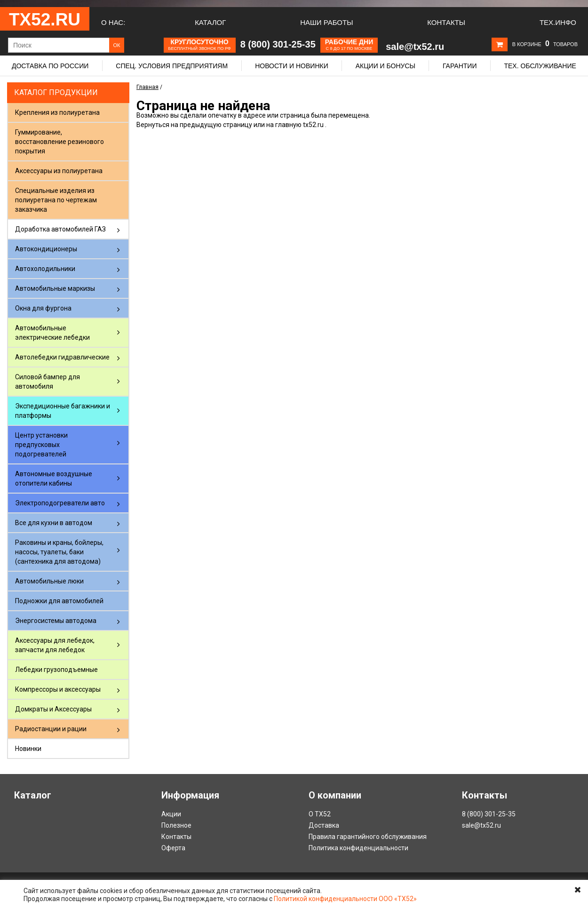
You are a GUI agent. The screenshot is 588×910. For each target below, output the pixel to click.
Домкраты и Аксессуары (53, 709)
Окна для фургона (43, 308)
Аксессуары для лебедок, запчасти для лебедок (55, 645)
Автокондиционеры (46, 249)
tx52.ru (313, 125)
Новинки (28, 749)
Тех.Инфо (558, 22)
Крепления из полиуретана (57, 112)
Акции (171, 814)
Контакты (446, 22)
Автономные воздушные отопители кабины (54, 479)
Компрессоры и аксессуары (58, 689)
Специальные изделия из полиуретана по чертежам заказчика (56, 200)
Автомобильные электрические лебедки (52, 333)
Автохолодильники (45, 269)
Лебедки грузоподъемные (56, 670)
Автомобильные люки (49, 581)
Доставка (324, 825)
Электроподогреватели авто (60, 503)
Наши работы (326, 22)
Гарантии (460, 66)
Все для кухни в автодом (54, 523)
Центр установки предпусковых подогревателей (41, 445)
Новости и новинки (292, 66)
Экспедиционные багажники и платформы (63, 411)
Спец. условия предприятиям (172, 66)
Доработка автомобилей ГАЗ (60, 229)
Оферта (173, 848)
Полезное (176, 825)
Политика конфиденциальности (358, 848)
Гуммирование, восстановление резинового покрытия (60, 142)
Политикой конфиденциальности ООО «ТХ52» (345, 899)
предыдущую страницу (216, 125)
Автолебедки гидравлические (62, 357)
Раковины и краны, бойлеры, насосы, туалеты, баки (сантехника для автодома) (59, 552)
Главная (147, 87)
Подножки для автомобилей (59, 601)
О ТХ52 (320, 814)
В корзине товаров (545, 44)
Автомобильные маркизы (55, 288)
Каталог (210, 22)
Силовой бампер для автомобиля (48, 382)
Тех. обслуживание (540, 66)
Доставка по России (50, 66)
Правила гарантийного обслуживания (368, 837)
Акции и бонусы (385, 66)
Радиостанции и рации (51, 729)
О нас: (113, 22)
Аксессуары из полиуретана (59, 171)
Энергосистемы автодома (56, 621)
